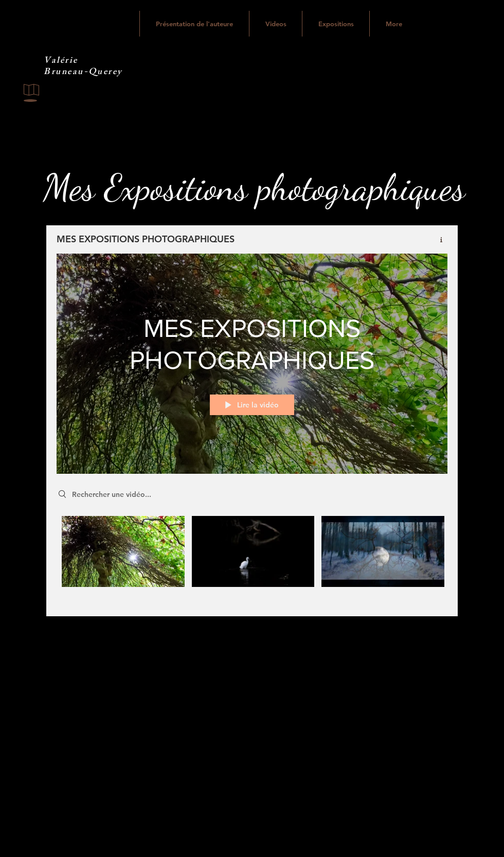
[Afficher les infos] (437, 240)
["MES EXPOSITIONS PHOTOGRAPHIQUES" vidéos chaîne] (252, 559)
